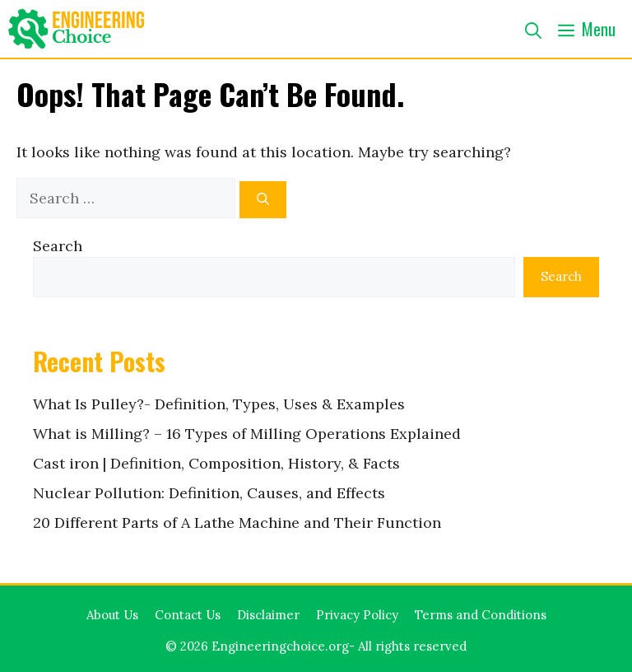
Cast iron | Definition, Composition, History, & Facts (216, 463)
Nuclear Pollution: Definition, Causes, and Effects (209, 493)
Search (58, 246)
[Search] (263, 200)
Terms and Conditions (481, 615)
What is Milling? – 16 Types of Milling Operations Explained (247, 434)
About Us (112, 615)
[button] (533, 29)
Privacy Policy (357, 615)
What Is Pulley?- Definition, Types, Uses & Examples (219, 404)
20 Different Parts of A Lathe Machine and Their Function (237, 523)
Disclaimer (268, 615)
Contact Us (188, 615)
